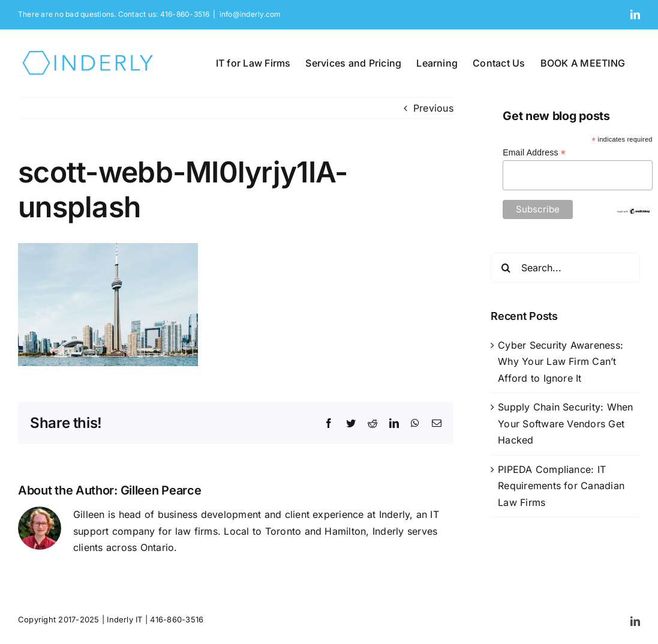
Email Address (534, 153)
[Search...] (565, 268)
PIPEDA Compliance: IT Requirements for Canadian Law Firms (561, 486)
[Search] (506, 268)
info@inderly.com (250, 14)
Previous (433, 108)
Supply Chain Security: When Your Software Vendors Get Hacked (565, 423)
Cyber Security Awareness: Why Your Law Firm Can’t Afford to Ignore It (561, 362)
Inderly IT (124, 619)
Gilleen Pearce (161, 490)
